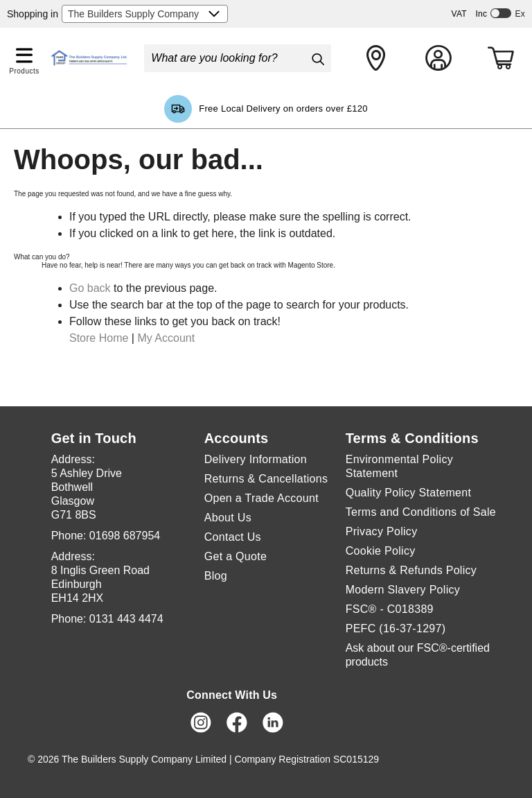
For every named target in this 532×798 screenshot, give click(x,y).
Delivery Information (256, 459)
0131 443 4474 (126, 619)
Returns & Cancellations (266, 479)
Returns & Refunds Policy (411, 570)
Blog (216, 576)
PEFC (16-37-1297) (396, 628)
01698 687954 (125, 536)
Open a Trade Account (261, 498)
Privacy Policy (382, 531)
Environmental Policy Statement (399, 466)
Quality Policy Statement (409, 493)
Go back (90, 288)
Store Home (99, 338)
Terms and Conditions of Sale (421, 512)
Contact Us (233, 537)
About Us (228, 518)
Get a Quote (236, 556)
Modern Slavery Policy (403, 590)
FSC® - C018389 (390, 609)
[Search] (317, 59)
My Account (166, 338)
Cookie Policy (381, 551)
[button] (24, 53)
